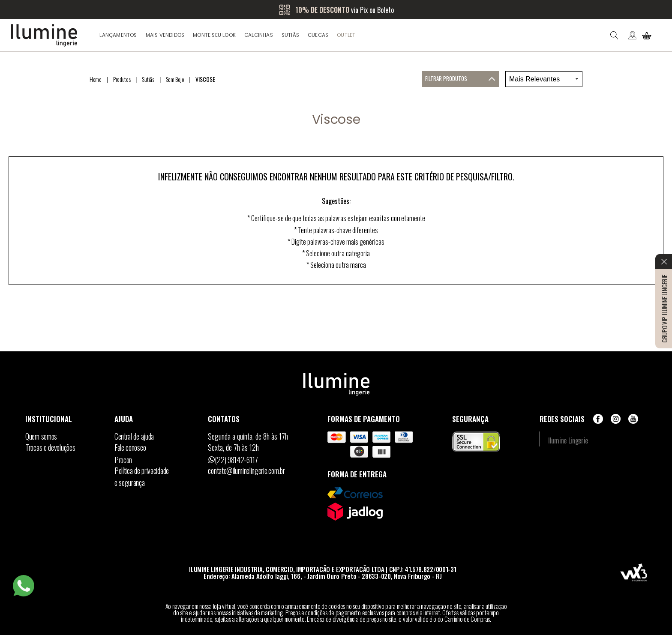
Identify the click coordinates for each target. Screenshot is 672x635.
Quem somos (41, 436)
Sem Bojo (175, 79)
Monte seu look (214, 35)
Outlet (346, 35)
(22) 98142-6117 (236, 460)
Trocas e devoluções (50, 447)
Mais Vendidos (165, 35)
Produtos (122, 79)
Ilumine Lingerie (568, 440)
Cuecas (318, 35)
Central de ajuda (134, 436)
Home (96, 79)
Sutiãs (290, 35)
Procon (123, 460)
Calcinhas (259, 35)
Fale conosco (130, 447)
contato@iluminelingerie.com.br (246, 470)
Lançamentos (118, 35)
